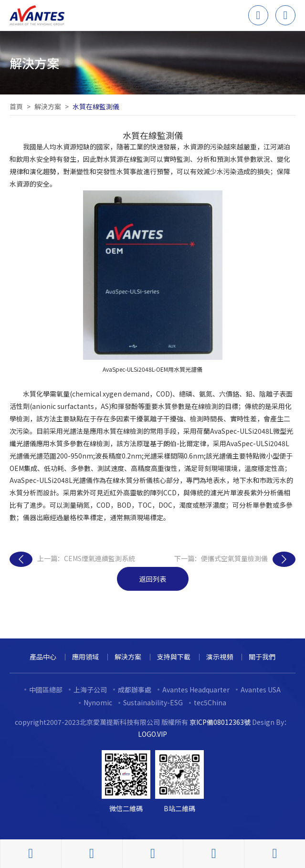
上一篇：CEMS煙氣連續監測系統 (72, 559)
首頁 (16, 106)
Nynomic (98, 702)
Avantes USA (261, 690)
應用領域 (85, 657)
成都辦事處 (135, 690)
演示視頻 (220, 657)
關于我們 (262, 657)
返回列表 (153, 579)
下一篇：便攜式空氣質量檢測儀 (235, 559)
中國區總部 (46, 690)
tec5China (210, 702)
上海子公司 (90, 690)
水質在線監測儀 (96, 106)
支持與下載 (174, 657)
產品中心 (43, 657)
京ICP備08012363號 (220, 722)
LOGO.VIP (152, 734)
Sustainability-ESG (153, 702)
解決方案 (48, 106)
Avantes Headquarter (196, 690)
